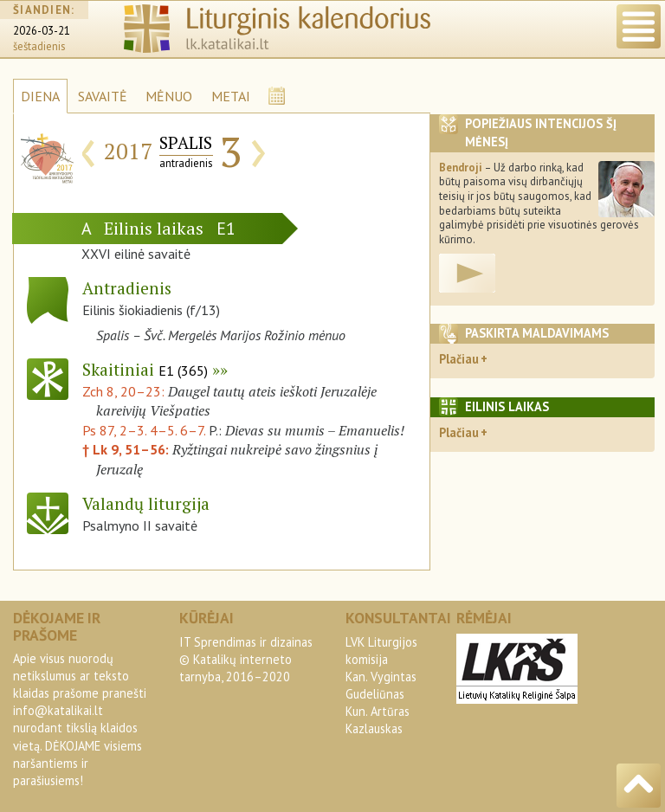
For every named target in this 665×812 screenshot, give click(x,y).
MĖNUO (169, 96)
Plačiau (459, 359)
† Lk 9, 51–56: (127, 449)
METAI (231, 96)
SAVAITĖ (103, 96)
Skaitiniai (145, 369)
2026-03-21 (42, 31)
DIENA (40, 96)
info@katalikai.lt (58, 710)
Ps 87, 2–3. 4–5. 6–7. (144, 430)
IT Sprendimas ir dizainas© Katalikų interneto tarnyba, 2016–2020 (246, 659)
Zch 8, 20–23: (125, 391)
